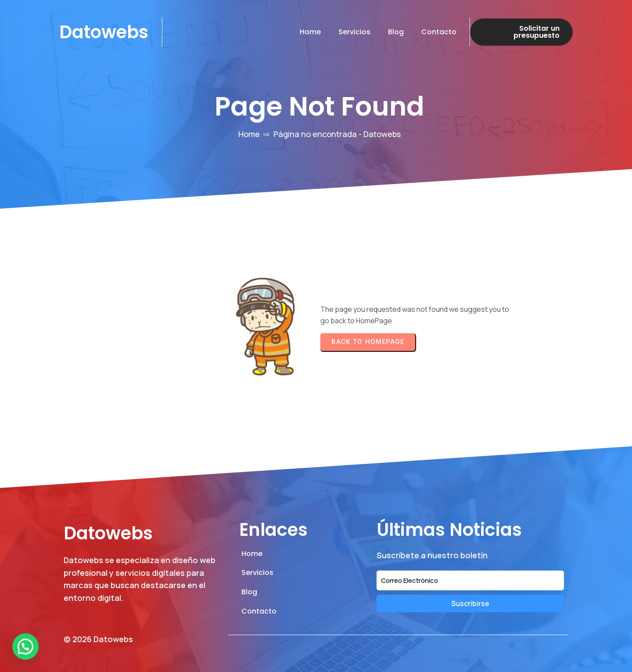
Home (249, 134)
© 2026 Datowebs (98, 639)
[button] (25, 647)
